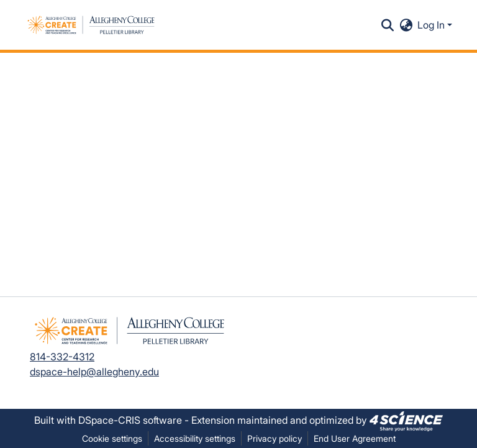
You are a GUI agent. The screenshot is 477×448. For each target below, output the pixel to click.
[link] (406, 420)
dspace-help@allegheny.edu (94, 372)
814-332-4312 (62, 357)
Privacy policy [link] (275, 438)
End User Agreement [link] (355, 438)
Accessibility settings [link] (195, 438)
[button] (91, 25)
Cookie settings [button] (112, 438)
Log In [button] (432, 25)
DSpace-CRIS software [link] (130, 420)
